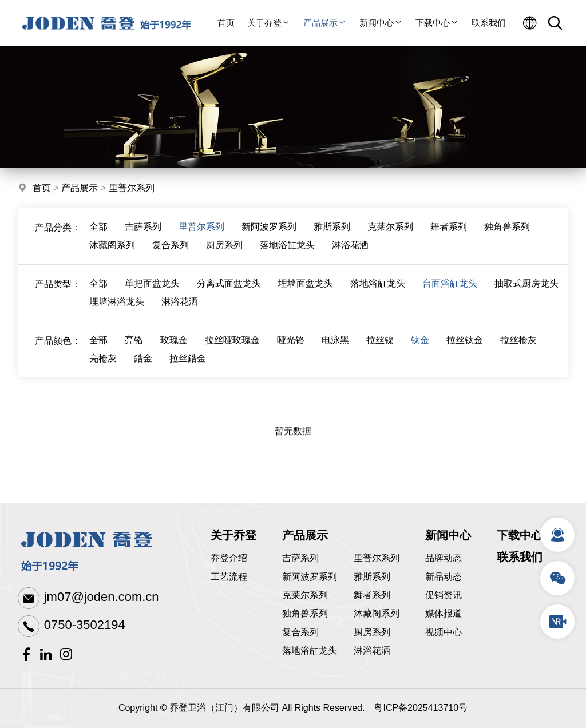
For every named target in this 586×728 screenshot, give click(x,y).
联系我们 (489, 23)
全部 (98, 237)
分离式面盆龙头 (229, 294)
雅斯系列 (332, 237)
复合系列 (171, 255)
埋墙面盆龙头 (306, 294)
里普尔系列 (132, 190)
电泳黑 (335, 350)
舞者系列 (449, 237)
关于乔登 (269, 23)
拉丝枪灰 (518, 350)
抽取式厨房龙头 (526, 294)
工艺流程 (229, 577)
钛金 (420, 350)
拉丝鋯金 (188, 369)
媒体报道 (444, 613)
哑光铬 (291, 350)
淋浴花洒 (350, 255)
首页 (226, 23)
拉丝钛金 (465, 350)
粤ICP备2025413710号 (421, 708)
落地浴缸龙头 (287, 255)
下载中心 (437, 23)
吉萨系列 (143, 237)
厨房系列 (224, 255)
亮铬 (134, 350)
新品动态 (444, 577)
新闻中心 (381, 23)
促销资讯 (444, 595)
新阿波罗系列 (269, 237)
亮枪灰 (103, 369)
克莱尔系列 (390, 237)
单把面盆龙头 (152, 294)
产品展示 (325, 23)
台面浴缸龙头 (450, 294)
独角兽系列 (507, 237)
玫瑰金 (174, 350)
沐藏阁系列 (112, 255)
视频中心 (444, 632)
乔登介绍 (229, 558)
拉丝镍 (380, 350)
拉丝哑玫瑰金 (232, 350)
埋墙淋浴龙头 (117, 312)
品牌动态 (444, 558)
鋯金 (143, 369)
